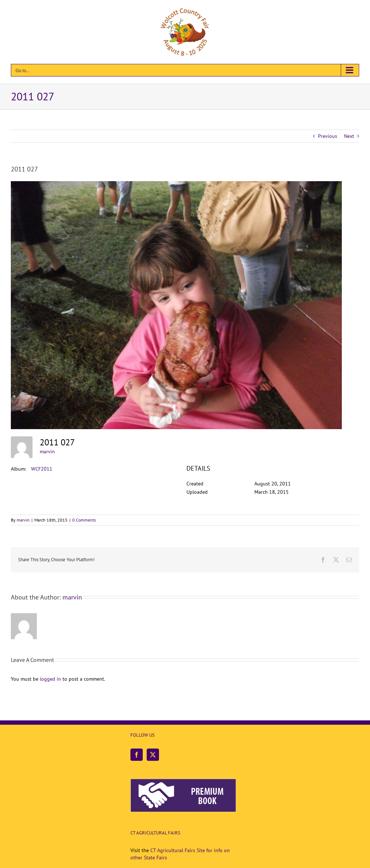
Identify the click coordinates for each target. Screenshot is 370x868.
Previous (328, 136)
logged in (50, 679)
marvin (47, 452)
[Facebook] (137, 755)
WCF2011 (42, 469)
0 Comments (84, 520)
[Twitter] (153, 755)
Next (349, 136)
